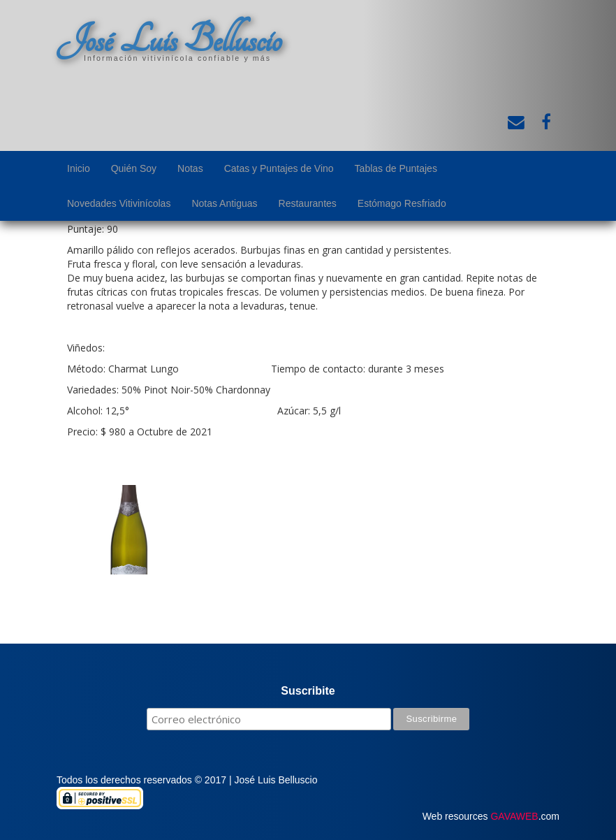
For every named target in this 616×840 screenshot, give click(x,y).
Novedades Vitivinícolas (119, 203)
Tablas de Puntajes (396, 168)
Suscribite (308, 691)
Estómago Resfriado (402, 203)
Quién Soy (134, 168)
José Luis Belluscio (169, 40)
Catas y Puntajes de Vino (279, 168)
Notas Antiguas (224, 203)
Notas (190, 168)
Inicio (79, 168)
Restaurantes (308, 203)
